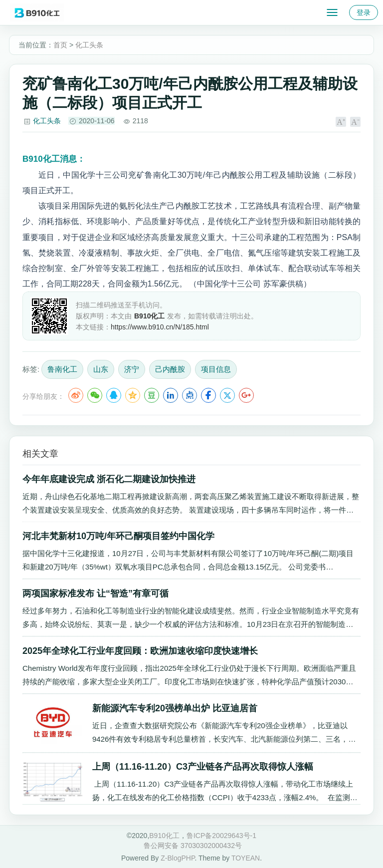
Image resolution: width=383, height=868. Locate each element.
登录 (364, 12)
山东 (101, 369)
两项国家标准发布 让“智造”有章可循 (96, 593)
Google (246, 395)
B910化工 (164, 836)
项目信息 (216, 369)
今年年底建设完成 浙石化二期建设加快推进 (109, 479)
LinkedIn (171, 395)
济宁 (132, 369)
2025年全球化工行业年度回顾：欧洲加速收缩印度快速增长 (140, 651)
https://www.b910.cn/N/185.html (160, 327)
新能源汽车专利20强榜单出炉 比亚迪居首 (175, 708)
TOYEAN (246, 858)
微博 (76, 395)
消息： (54, 159)
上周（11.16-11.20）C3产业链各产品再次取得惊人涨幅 (203, 767)
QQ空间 (133, 395)
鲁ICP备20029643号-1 (221, 836)
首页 (60, 45)
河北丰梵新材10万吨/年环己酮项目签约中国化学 (118, 536)
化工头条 (89, 45)
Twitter (227, 395)
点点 (190, 395)
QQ (114, 395)
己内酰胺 (170, 369)
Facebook (208, 395)
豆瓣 (152, 395)
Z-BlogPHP (178, 858)
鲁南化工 (62, 369)
